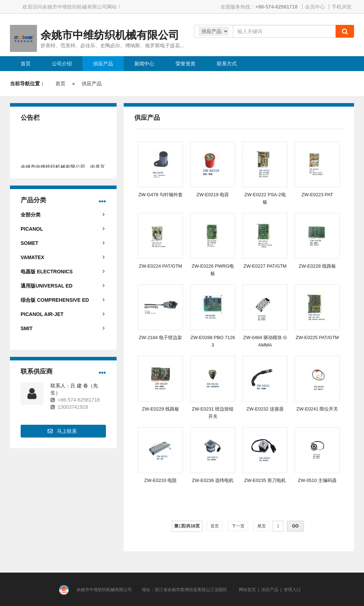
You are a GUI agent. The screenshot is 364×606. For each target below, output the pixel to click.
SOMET (30, 243)
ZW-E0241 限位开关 (317, 409)
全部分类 (31, 215)
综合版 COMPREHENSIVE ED (55, 300)
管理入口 (292, 590)
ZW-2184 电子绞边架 (161, 337)
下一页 (238, 526)
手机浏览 (342, 7)
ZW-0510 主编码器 (317, 480)
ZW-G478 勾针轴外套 (160, 195)
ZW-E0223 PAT (317, 195)
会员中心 (315, 7)
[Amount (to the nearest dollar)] (284, 31)
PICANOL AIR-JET (42, 314)
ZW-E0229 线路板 (160, 409)
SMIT (26, 328)
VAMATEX (32, 257)
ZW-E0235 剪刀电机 (265, 480)
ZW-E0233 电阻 (161, 480)
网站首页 (247, 590)
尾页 (261, 526)
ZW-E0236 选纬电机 (213, 480)
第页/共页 (187, 526)
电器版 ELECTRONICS (47, 272)
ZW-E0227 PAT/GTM (265, 266)
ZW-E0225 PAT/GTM (317, 337)
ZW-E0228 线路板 (317, 266)
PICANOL (32, 229)
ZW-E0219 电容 (213, 195)
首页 (60, 84)
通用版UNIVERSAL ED (47, 286)
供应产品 (92, 84)
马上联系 (67, 431)
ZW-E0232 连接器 (265, 409)
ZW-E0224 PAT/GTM (160, 266)
